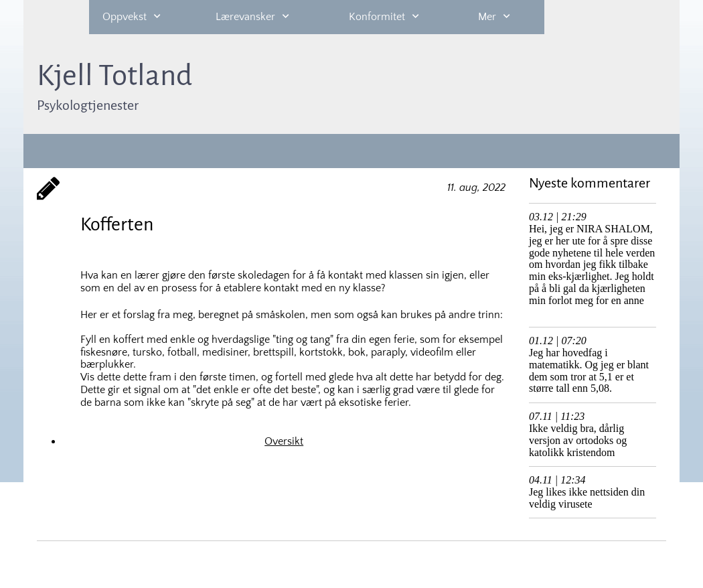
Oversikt (284, 441)
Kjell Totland (114, 75)
